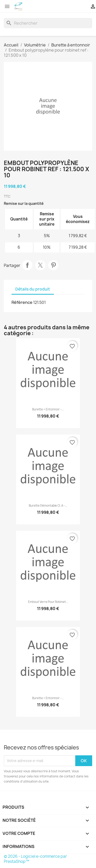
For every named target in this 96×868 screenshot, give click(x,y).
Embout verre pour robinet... (48, 602)
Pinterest (53, 265)
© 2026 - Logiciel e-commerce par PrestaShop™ (35, 859)
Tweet (40, 265)
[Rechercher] (48, 23)
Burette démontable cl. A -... (48, 506)
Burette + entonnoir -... (48, 409)
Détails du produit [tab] (33, 289)
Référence (22, 302)
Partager (27, 265)
